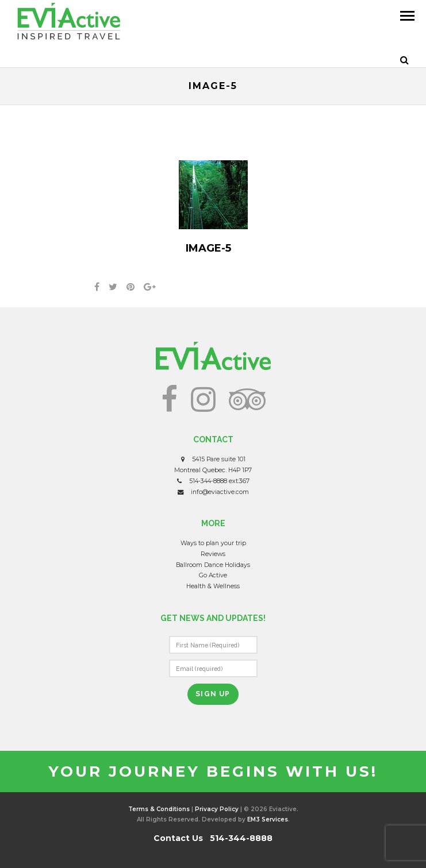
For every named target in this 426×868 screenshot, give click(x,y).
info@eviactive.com (220, 492)
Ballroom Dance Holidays (213, 565)
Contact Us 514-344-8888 (213, 838)
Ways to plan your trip (213, 543)
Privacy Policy (217, 809)
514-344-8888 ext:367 (219, 481)
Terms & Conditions (159, 809)
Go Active (213, 575)
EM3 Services (268, 819)
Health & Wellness (213, 586)
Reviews (213, 554)
